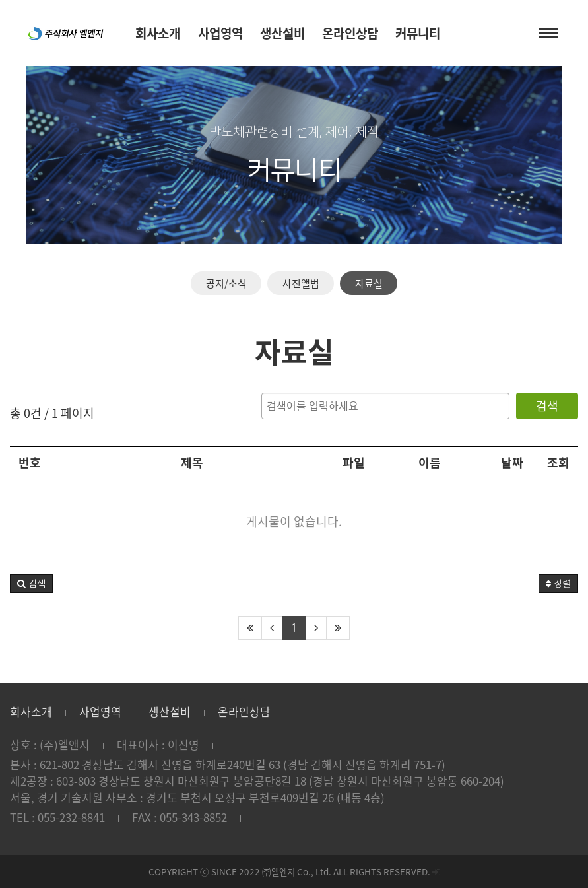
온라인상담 (244, 711)
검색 (547, 406)
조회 (558, 462)
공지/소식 (226, 283)
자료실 (369, 283)
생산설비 (170, 711)
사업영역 (100, 711)
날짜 (512, 462)
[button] (31, 584)
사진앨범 (301, 283)
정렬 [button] (558, 584)
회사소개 (31, 711)
